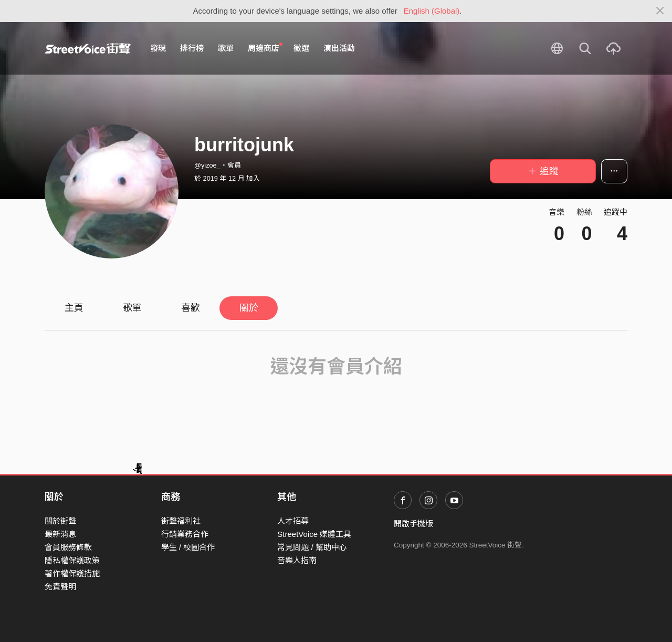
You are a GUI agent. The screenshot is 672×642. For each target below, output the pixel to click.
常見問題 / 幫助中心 (312, 547)
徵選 (301, 48)
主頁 (74, 308)
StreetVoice (88, 48)
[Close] (660, 11)
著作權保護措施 (72, 573)
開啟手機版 (413, 524)
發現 (158, 48)
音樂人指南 (297, 560)
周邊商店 (265, 48)
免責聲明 (60, 587)
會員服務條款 (68, 547)
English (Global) (432, 11)
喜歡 (191, 308)
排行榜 (192, 48)
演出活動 (339, 48)
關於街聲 (60, 521)
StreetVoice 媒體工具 (314, 534)
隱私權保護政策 (72, 560)
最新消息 (60, 534)
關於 (249, 308)
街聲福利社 (181, 521)
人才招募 (293, 521)
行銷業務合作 (185, 534)
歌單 (226, 48)
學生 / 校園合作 (188, 547)
